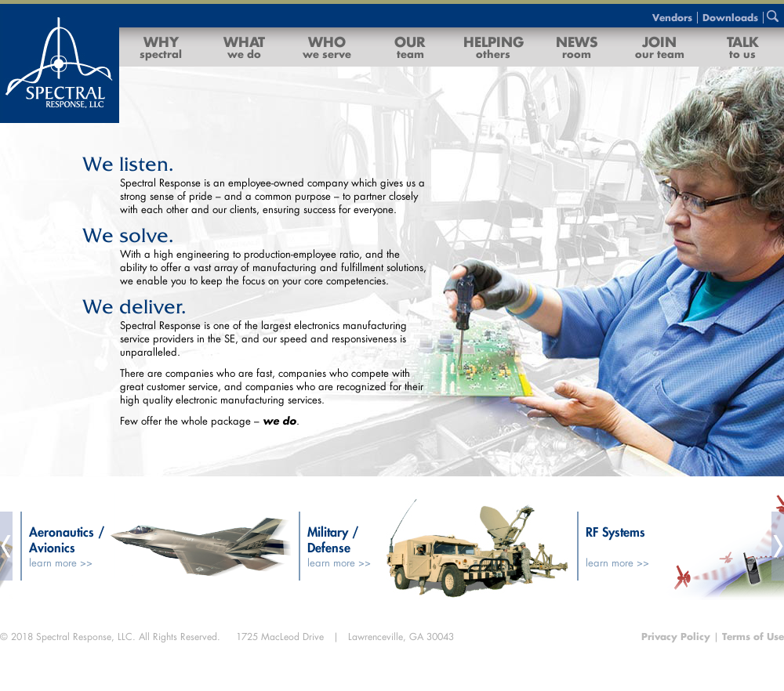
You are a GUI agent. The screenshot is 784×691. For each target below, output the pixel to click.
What (244, 47)
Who (327, 47)
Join (660, 47)
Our (410, 47)
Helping (494, 47)
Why (161, 47)
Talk (743, 47)
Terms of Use (753, 637)
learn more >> (62, 563)
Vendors (672, 18)
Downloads (730, 18)
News (577, 47)
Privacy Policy (677, 637)
